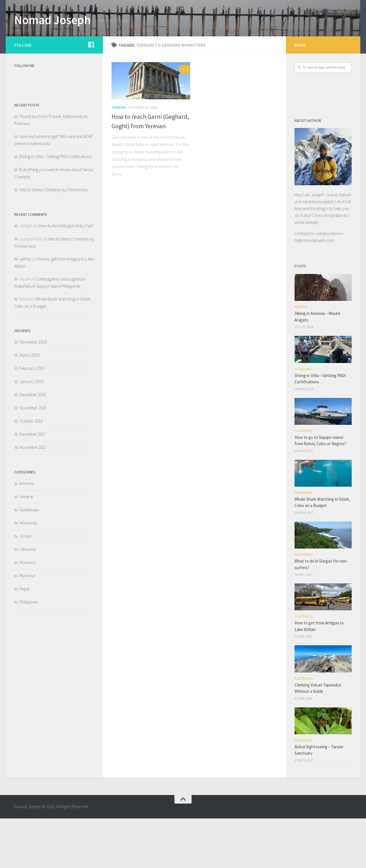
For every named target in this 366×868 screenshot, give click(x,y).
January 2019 (31, 431)
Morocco (27, 612)
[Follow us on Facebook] (91, 94)
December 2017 (33, 483)
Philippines (29, 651)
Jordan (26, 585)
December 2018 (33, 444)
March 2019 (29, 404)
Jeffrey (25, 308)
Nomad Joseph (52, 20)
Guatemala (29, 559)
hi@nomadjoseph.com (314, 290)
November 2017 (33, 497)
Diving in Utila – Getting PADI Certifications (55, 206)
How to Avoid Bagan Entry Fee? (66, 275)
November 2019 (33, 391)
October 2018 (31, 470)
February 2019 (32, 418)
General (26, 546)
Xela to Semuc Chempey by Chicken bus (54, 239)
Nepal (24, 638)
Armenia (119, 157)
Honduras (28, 572)
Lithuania (28, 598)
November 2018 (33, 457)
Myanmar (28, 625)
